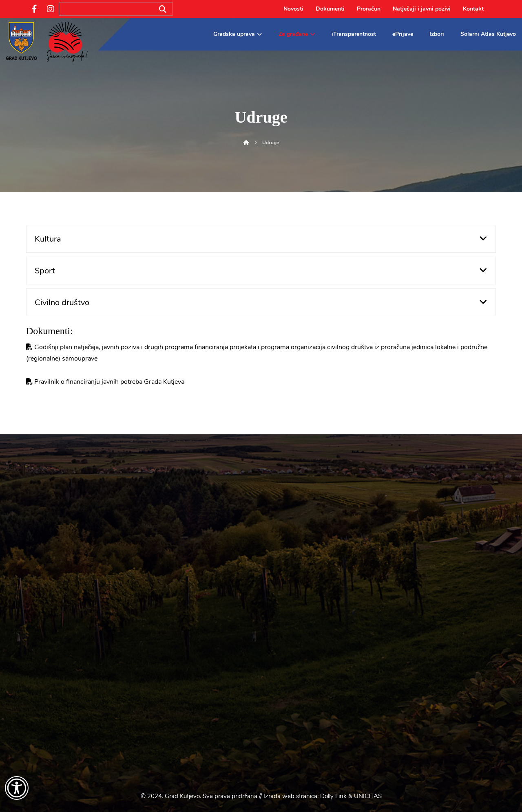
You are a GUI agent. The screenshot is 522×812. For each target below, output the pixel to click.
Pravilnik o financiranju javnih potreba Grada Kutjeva (109, 382)
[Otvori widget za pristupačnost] (17, 788)
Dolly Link (333, 796)
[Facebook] (34, 9)
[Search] (163, 9)
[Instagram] (51, 9)
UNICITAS (368, 796)
